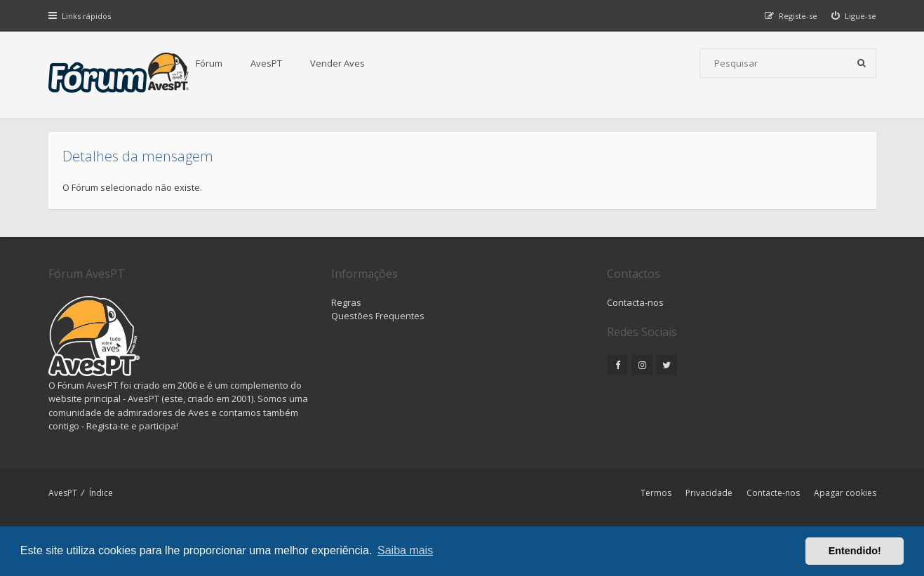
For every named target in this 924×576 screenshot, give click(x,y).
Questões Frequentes (378, 316)
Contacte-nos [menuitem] (773, 493)
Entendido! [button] (855, 551)
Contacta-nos (635, 302)
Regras (346, 302)
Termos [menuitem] (656, 493)
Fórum (209, 63)
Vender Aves (337, 63)
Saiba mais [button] (405, 550)
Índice (101, 493)
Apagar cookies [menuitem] (845, 493)
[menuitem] (854, 16)
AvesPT (266, 63)
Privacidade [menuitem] (709, 493)
